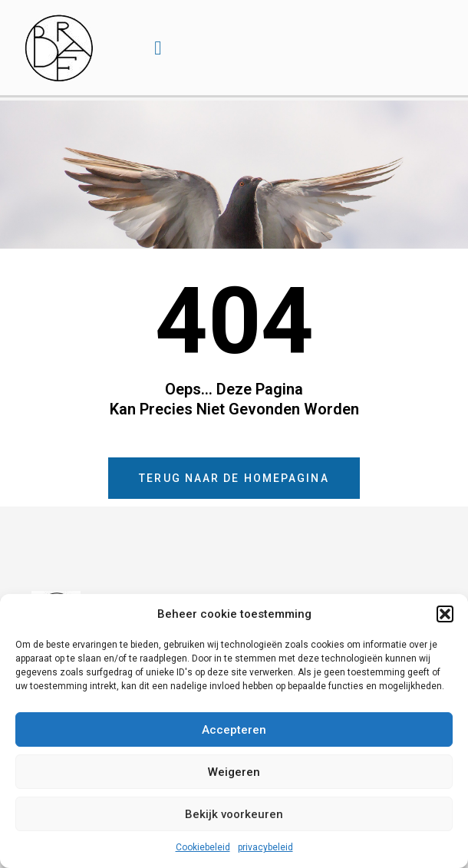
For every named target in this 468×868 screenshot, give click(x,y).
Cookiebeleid (203, 847)
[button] (445, 614)
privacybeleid (265, 847)
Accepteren (234, 730)
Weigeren (234, 772)
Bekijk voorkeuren (234, 814)
